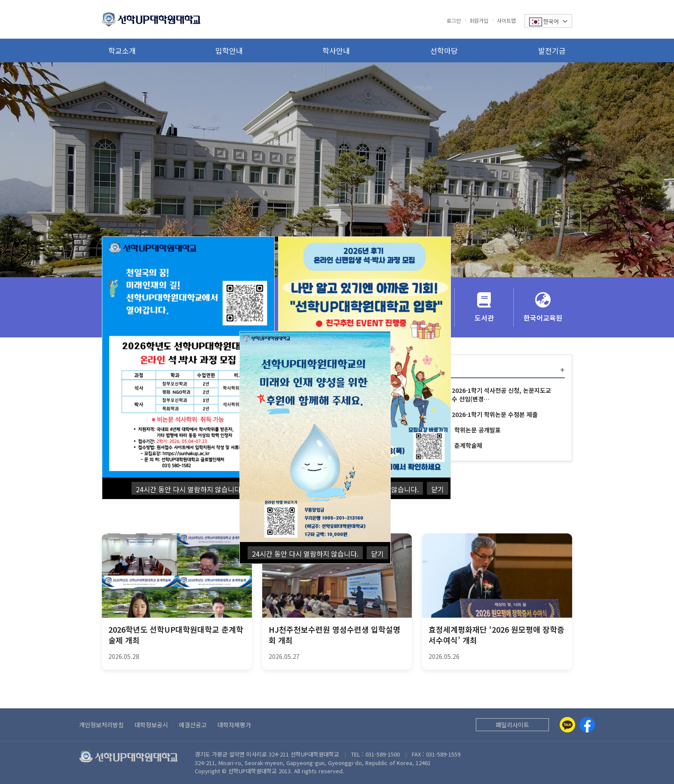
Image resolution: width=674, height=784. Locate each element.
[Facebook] (587, 725)
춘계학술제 (468, 445)
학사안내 (336, 51)
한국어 (548, 22)
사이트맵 (506, 20)
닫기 (438, 489)
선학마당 (444, 51)
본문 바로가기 (0, 0)
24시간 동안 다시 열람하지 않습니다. (189, 489)
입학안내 (229, 51)
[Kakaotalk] (567, 725)
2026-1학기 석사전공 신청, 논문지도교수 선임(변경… (501, 395)
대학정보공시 (151, 725)
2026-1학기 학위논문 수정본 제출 (495, 414)
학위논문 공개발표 (478, 430)
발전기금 (552, 51)
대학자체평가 (234, 725)
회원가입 (479, 20)
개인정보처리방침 (101, 725)
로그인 (454, 20)
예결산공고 (193, 725)
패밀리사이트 (512, 725)
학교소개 (122, 51)
